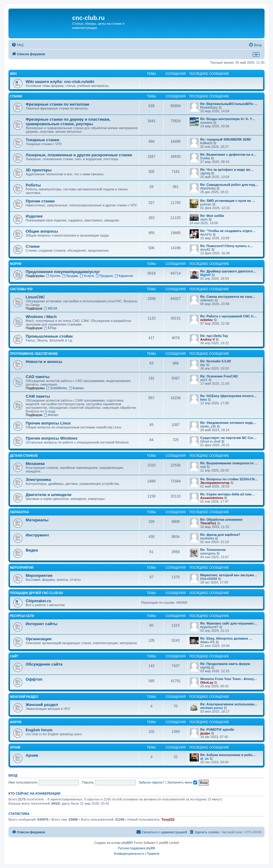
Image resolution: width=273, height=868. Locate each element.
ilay (203, 365)
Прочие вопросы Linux (48, 423)
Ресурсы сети (22, 616)
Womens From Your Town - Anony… (229, 679)
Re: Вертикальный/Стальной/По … (229, 104)
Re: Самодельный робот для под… (229, 185)
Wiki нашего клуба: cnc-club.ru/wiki (60, 82)
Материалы (37, 520)
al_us (204, 758)
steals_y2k (208, 426)
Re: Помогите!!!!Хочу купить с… (226, 246)
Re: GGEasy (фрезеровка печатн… (228, 396)
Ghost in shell (210, 441)
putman (206, 204)
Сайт (14, 656)
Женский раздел (24, 697)
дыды (205, 733)
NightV (206, 275)
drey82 (205, 250)
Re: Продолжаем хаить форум (225, 664)
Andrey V (207, 339)
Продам (70, 276)
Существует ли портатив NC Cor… (228, 438)
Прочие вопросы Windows (52, 438)
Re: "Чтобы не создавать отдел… (228, 231)
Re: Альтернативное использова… (229, 704)
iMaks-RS (207, 642)
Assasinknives (212, 498)
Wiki (13, 74)
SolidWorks (56, 388)
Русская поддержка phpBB (136, 848)
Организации (39, 639)
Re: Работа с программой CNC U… (228, 316)
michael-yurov (212, 708)
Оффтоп (34, 679)
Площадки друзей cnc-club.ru (37, 593)
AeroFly (206, 234)
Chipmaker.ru (38, 601)
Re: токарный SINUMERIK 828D (226, 139)
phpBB (126, 843)
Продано (104, 276)
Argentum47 (209, 627)
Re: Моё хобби (212, 216)
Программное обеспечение (34, 354)
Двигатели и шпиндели (48, 495)
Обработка (19, 512)
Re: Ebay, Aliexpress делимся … (226, 638)
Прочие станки (40, 201)
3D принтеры (39, 170)
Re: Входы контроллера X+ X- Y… (228, 119)
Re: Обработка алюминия (221, 520)
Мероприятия (22, 568)
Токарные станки (42, 140)
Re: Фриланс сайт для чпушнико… (229, 623)
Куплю (53, 276)
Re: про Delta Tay (214, 336)
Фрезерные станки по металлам (57, 104)
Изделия (34, 216)
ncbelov (207, 320)
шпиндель (208, 553)
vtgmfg (205, 173)
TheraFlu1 (208, 523)
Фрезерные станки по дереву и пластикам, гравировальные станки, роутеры (68, 122)
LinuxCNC (35, 297)
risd (203, 467)
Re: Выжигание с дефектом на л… (228, 154)
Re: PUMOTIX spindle (217, 730)
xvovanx (206, 122)
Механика (35, 464)
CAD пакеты (38, 377)
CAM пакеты (38, 396)
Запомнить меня (182, 782)
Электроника (38, 480)
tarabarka (207, 538)
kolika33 (206, 143)
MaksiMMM (209, 579)
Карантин (124, 276)
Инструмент (37, 535)
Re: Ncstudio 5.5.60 (215, 361)
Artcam (51, 415)
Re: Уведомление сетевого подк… (228, 423)
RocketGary (209, 107)
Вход (13, 775)
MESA (50, 308)
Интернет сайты (42, 624)
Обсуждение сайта (44, 664)
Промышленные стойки (49, 336)
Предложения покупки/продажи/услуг (63, 272)
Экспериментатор (215, 483)
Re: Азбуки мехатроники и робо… (228, 755)
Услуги (87, 276)
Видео (32, 550)
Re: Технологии (213, 550)
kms (204, 399)
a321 (204, 380)
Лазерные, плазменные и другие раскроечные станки (79, 155)
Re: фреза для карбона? (220, 535)
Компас (77, 388)
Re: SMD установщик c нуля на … (228, 201)
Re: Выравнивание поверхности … (229, 463)
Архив (15, 747)
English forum (39, 730)
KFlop (50, 328)
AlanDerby (208, 188)
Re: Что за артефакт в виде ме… (227, 170)
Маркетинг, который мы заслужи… (229, 575)
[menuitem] (18, 45)
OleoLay (207, 682)
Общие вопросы (42, 231)
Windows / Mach (41, 317)
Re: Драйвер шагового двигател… (228, 271)
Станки (16, 96)
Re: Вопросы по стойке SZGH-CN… (229, 479)
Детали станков (24, 456)
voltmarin (207, 300)
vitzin (204, 219)
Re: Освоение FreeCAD (219, 376)
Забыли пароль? (151, 782)
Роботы (33, 185)
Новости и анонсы (44, 362)
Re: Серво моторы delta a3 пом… (227, 494)
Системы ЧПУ (21, 289)
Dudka (205, 158)
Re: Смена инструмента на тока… (228, 297)
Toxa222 (168, 819)
